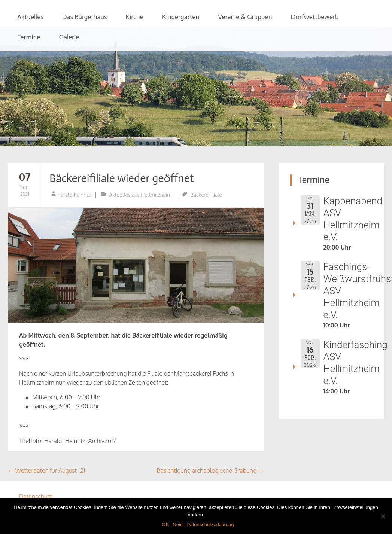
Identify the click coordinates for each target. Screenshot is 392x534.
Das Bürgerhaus (85, 17)
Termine (29, 37)
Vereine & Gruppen (245, 17)
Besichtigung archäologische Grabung (210, 470)
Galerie (69, 37)
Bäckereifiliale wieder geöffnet (122, 178)
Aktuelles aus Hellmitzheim (141, 195)
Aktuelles (30, 17)
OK (165, 524)
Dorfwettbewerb (315, 17)
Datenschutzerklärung (210, 524)
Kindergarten (181, 17)
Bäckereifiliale (206, 195)
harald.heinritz (74, 195)
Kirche (134, 17)
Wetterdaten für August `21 (47, 470)
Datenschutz (36, 497)
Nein (178, 524)
